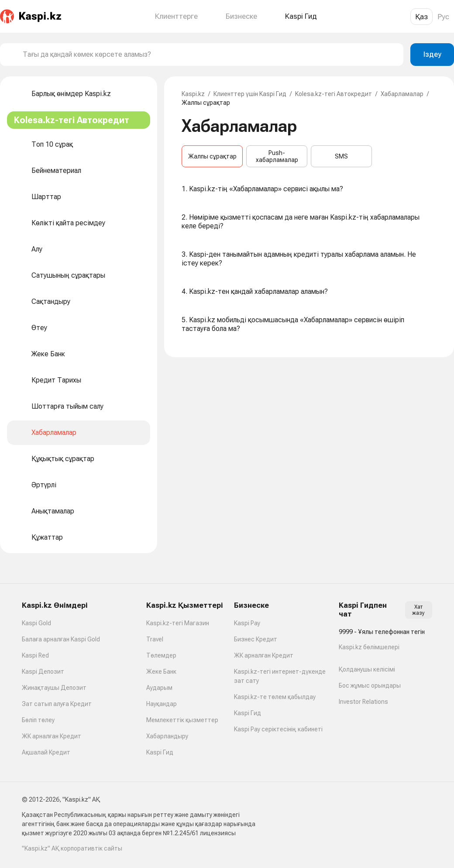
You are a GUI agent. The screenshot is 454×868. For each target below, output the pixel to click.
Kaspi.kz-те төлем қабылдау (275, 697)
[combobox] (210, 55)
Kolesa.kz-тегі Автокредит (334, 94)
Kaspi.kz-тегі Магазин (178, 623)
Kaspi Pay (247, 623)
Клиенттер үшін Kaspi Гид (250, 94)
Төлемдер (161, 655)
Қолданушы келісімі (367, 669)
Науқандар (162, 704)
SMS (341, 156)
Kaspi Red (35, 655)
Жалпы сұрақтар (212, 156)
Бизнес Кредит (256, 639)
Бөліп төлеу (38, 720)
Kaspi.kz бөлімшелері (369, 647)
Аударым (159, 688)
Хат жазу (418, 610)
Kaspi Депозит (43, 672)
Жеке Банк (161, 672)
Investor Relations (363, 702)
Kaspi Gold (36, 623)
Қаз (421, 17)
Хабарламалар (402, 94)
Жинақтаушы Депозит (54, 688)
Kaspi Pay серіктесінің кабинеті (278, 729)
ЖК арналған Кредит (52, 736)
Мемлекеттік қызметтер (182, 720)
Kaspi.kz (193, 94)
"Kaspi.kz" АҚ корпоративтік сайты (72, 848)
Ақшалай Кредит (46, 752)
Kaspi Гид (160, 752)
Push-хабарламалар (277, 156)
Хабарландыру (167, 736)
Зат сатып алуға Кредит (57, 704)
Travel (155, 639)
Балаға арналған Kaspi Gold (61, 639)
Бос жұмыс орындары (370, 685)
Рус (443, 17)
